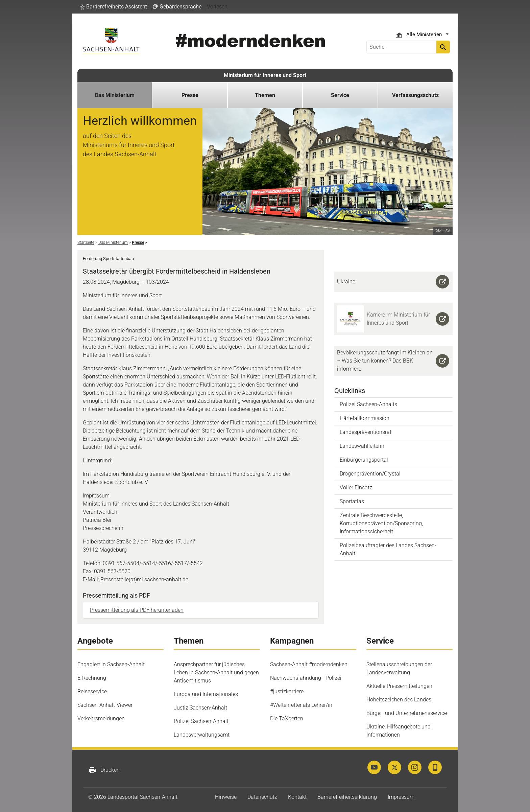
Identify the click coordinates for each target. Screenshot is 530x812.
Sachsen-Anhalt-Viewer (105, 705)
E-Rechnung (92, 678)
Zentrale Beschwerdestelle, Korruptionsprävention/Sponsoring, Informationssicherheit (381, 523)
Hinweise (226, 797)
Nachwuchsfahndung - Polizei (306, 678)
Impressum (401, 797)
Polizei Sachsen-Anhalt (201, 721)
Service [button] (340, 95)
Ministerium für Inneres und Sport (265, 75)
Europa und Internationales (206, 694)
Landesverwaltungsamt (202, 735)
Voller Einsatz (356, 488)
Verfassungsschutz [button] (415, 95)
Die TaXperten (287, 718)
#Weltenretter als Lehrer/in (301, 705)
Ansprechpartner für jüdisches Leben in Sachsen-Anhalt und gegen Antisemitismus (216, 672)
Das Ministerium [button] (115, 95)
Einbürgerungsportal (364, 460)
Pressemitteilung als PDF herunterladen (137, 610)
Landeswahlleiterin (362, 446)
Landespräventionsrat (366, 432)
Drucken (104, 770)
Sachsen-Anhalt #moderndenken (309, 664)
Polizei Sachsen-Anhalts (368, 404)
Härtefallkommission (365, 418)
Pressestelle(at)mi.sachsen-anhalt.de (144, 579)
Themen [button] (265, 95)
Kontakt (297, 797)
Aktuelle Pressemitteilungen (399, 686)
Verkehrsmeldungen (101, 718)
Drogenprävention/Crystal (370, 474)
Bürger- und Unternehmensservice (407, 713)
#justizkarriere (287, 691)
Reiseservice (92, 691)
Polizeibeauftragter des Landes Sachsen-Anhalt (388, 549)
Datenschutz (262, 797)
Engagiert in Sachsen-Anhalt (111, 664)
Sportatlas (352, 501)
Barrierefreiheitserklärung (347, 797)
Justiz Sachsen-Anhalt (200, 708)
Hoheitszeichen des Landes (399, 700)
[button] (114, 7)
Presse (190, 95)
